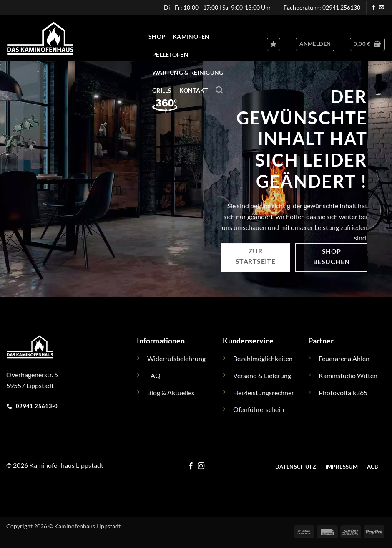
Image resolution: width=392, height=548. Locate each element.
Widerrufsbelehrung (176, 358)
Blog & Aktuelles (171, 393)
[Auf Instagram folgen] (201, 466)
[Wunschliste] (274, 44)
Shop (157, 37)
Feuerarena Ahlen (344, 358)
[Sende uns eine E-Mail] (382, 8)
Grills (162, 90)
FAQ (154, 375)
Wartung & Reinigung (188, 72)
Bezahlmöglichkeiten (263, 358)
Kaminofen (191, 37)
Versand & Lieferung (262, 375)
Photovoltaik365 (343, 393)
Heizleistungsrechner (264, 393)
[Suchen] (219, 90)
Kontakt (194, 90)
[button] (315, 44)
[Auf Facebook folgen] (374, 8)
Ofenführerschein (259, 409)
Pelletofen (170, 54)
